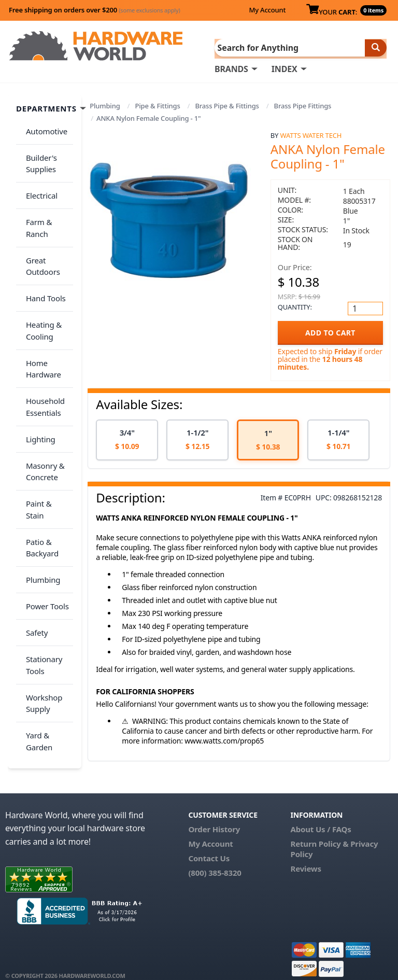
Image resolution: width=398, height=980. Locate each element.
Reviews (306, 856)
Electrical (38, 180)
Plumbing (105, 105)
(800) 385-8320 (215, 860)
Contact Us (209, 846)
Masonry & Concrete (42, 396)
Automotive (43, 127)
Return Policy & (320, 831)
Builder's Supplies (38, 154)
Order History (214, 817)
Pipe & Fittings (157, 105)
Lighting (37, 370)
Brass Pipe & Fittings (227, 105)
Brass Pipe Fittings (303, 105)
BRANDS (231, 68)
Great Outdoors (39, 227)
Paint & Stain (45, 423)
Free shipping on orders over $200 (95, 10)
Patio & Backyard (39, 449)
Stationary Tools (40, 543)
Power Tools (44, 496)
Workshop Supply (40, 575)
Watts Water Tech (311, 134)
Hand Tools (42, 253)
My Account (267, 10)
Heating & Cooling (40, 279)
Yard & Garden (35, 607)
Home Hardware (40, 311)
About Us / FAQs (321, 817)
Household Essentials (42, 344)
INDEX (285, 68)
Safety (33, 516)
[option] (127, 439)
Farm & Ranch (47, 200)
